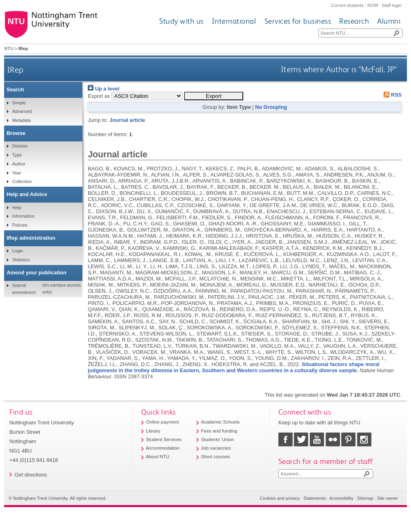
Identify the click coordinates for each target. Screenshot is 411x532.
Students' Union (218, 439)
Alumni (389, 21)
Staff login (392, 5)
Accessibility (341, 498)
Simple (19, 103)
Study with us (181, 21)
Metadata (21, 120)
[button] (214, 96)
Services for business (298, 21)
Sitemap (365, 498)
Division (20, 146)
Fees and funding (219, 431)
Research (354, 21)
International (234, 21)
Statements (314, 498)
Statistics (21, 260)
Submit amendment (24, 289)
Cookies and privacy (280, 498)
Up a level (103, 89)
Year (17, 173)
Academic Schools (221, 422)
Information (23, 216)
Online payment (163, 422)
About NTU (158, 457)
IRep (15, 70)
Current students (347, 5)
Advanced (22, 111)
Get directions (31, 475)
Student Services (164, 439)
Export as (99, 96)
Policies (20, 225)
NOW (373, 5)
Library (153, 431)
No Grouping (271, 107)
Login (18, 251)
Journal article (127, 120)
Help (17, 208)
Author (19, 164)
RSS (391, 95)
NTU (9, 49)
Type (17, 155)
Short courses (216, 457)
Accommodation (163, 448)
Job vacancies (216, 448)
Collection (22, 181)
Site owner (388, 498)
